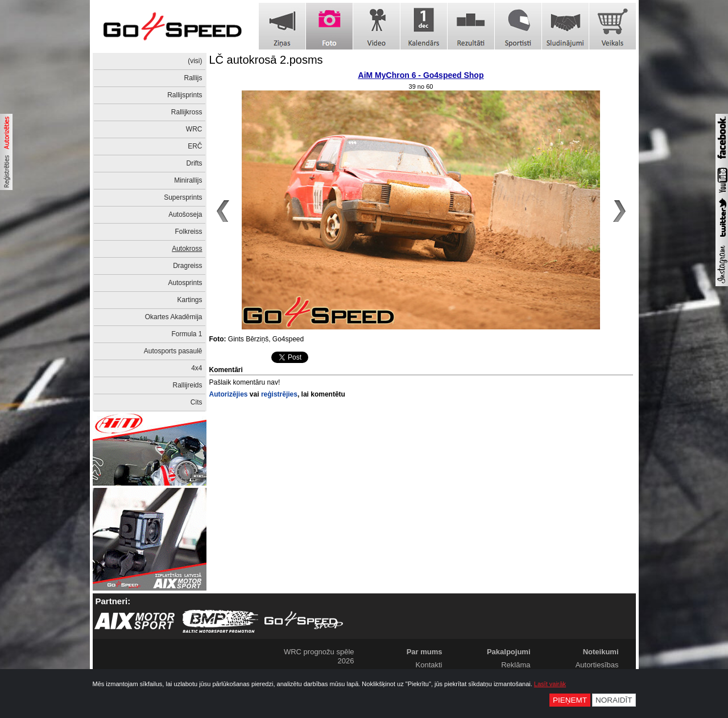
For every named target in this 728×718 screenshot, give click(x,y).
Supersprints (183, 197)
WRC (194, 129)
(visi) (195, 61)
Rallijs (193, 78)
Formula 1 (187, 334)
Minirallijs (188, 180)
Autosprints (185, 283)
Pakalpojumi (509, 652)
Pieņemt (570, 700)
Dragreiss (187, 266)
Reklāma (516, 665)
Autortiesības (597, 665)
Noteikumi (601, 652)
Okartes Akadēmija (174, 317)
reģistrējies (279, 394)
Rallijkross (187, 112)
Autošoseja (185, 214)
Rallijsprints (185, 95)
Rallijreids (187, 385)
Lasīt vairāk (550, 684)
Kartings (189, 300)
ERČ (195, 146)
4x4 (197, 368)
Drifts (195, 163)
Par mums (425, 652)
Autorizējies (229, 394)
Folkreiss (188, 232)
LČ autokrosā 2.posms (266, 60)
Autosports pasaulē (173, 351)
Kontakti (429, 665)
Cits (197, 402)
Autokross (187, 249)
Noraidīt (614, 700)
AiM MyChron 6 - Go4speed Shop (421, 75)
